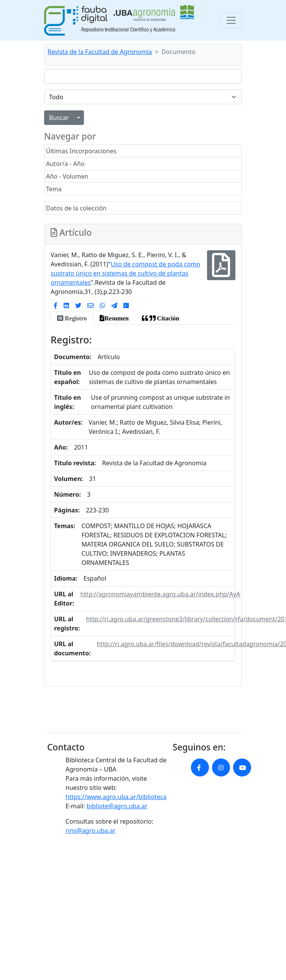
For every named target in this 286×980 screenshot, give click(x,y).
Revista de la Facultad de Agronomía (100, 52)
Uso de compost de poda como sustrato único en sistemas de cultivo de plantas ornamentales (125, 273)
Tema (54, 189)
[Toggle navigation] (231, 20)
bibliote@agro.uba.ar (117, 806)
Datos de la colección (76, 208)
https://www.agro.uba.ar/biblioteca (116, 797)
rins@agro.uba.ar (90, 831)
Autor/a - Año (65, 164)
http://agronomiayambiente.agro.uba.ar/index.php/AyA (160, 594)
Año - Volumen (67, 176)
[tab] (72, 318)
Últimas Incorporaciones (81, 151)
